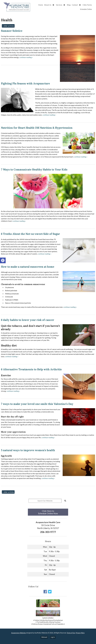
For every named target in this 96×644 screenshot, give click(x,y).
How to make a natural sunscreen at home (28, 267)
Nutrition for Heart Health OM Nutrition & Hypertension (37, 128)
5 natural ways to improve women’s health (28, 450)
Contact (75, 5)
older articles (8, 26)
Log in (53, 637)
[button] (3, 260)
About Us (48, 5)
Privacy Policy (80, 633)
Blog (69, 5)
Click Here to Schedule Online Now (48, 512)
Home (41, 5)
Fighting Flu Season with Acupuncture (25, 84)
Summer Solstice (12, 31)
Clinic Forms (87, 5)
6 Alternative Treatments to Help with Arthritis (31, 369)
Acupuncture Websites (19, 633)
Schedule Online (86, 9)
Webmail (44, 637)
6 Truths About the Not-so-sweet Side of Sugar (30, 234)
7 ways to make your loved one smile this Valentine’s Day (37, 404)
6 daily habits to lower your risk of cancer (28, 320)
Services (59, 5)
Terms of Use (71, 633)
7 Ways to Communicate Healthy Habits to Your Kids (34, 170)
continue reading (26, 57)
